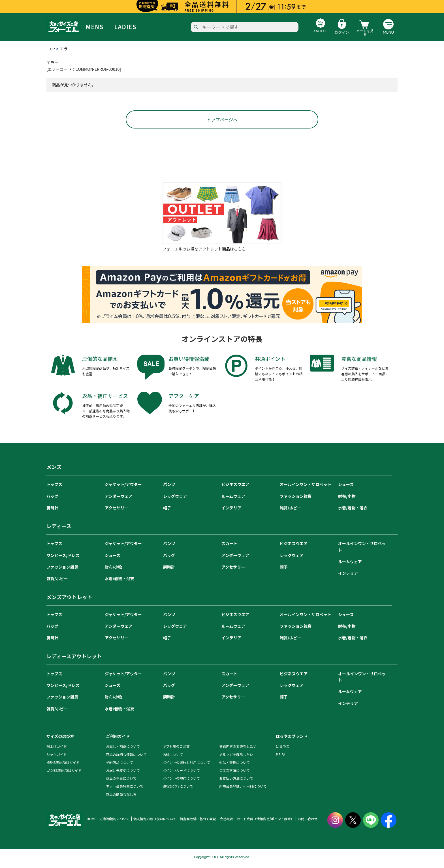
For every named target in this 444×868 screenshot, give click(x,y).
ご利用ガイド (118, 740)
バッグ (52, 500)
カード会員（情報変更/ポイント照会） (256, 822)
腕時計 (52, 511)
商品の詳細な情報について (126, 758)
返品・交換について (234, 766)
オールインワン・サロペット (306, 488)
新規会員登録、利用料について (243, 790)
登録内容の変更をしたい (238, 750)
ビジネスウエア (235, 488)
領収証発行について (178, 790)
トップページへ (222, 123)
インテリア (231, 511)
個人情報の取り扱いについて (151, 822)
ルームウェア (233, 500)
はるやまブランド (292, 740)
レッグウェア (175, 500)
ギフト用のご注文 (176, 750)
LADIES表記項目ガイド (64, 774)
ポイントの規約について (181, 782)
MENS (95, 27)
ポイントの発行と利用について (186, 766)
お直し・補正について (123, 750)
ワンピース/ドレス (63, 559)
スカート (229, 547)
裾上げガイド (57, 750)
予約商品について (119, 766)
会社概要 (219, 822)
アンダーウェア (119, 500)
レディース (59, 530)
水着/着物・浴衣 (353, 511)
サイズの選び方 (60, 740)
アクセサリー (117, 511)
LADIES (125, 27)
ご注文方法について (234, 774)
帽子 (167, 511)
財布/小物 (347, 500)
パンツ (169, 488)
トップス (54, 488)
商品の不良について (121, 782)
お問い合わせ (296, 822)
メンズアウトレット (69, 601)
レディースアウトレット (74, 660)
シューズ (346, 488)
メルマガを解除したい (236, 758)
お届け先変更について (123, 774)
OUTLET (315, 32)
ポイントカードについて (181, 774)
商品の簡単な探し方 (121, 798)
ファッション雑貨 (296, 500)
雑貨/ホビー (290, 511)
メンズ (54, 471)
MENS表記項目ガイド (63, 766)
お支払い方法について (236, 782)
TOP (52, 49)
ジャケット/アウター (123, 488)
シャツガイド (57, 758)
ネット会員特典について (125, 790)
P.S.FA (280, 758)
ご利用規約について (113, 822)
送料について (173, 758)
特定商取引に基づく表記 (192, 822)
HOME (91, 822)
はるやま (283, 750)
